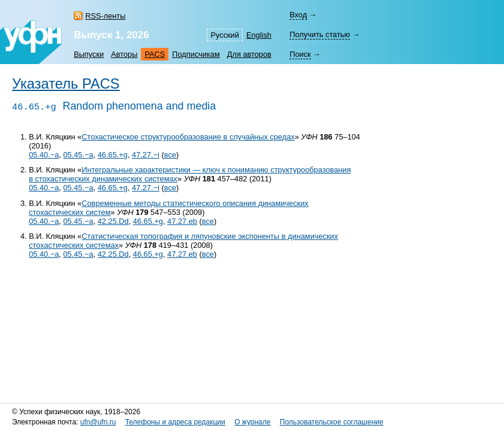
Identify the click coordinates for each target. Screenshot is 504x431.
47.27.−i (146, 155)
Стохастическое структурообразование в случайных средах (188, 137)
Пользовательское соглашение (332, 422)
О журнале (252, 422)
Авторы (124, 54)
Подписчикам (196, 54)
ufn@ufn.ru (98, 422)
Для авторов (249, 54)
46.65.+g (113, 155)
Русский (224, 35)
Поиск (300, 54)
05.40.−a (44, 155)
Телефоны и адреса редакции (175, 422)
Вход (298, 15)
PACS (155, 54)
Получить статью (320, 34)
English (259, 35)
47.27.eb (182, 221)
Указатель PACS (66, 84)
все (170, 155)
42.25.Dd (113, 221)
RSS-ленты (105, 16)
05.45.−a (78, 155)
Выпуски (89, 54)
